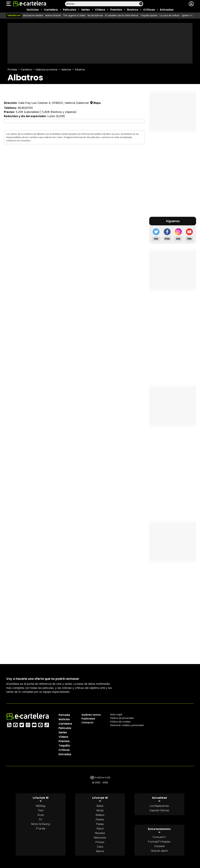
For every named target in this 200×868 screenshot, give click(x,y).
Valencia (66, 69)
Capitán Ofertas (159, 810)
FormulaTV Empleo (159, 842)
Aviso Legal (116, 714)
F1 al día (41, 828)
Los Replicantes (159, 806)
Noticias (33, 10)
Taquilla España (149, 15)
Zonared (159, 846)
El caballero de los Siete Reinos (122, 15)
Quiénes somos (91, 715)
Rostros (133, 10)
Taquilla (64, 745)
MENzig (41, 806)
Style (41, 815)
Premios (116, 10)
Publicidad (88, 718)
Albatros (80, 69)
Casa (100, 846)
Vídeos (100, 10)
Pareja (100, 824)
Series (86, 10)
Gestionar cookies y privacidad (127, 725)
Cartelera (51, 10)
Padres (100, 819)
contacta (11, 140)
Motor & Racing (41, 824)
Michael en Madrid (33, 15)
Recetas (100, 833)
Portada (12, 69)
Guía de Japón (159, 851)
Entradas (167, 10)
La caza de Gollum (170, 15)
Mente (100, 851)
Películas (70, 10)
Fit (41, 819)
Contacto (87, 722)
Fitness (100, 842)
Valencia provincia (46, 69)
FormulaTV (159, 837)
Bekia (100, 806)
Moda (100, 810)
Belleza (100, 815)
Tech (41, 810)
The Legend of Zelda (74, 15)
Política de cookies (120, 722)
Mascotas (100, 837)
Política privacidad (122, 718)
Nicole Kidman (95, 15)
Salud (100, 828)
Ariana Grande (53, 15)
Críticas (149, 10)
